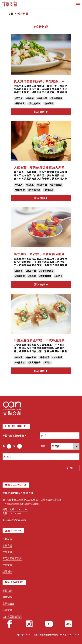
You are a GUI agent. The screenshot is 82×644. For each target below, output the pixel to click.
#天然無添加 (34, 103)
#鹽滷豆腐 (49, 190)
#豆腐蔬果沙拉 (46, 271)
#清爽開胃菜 (45, 276)
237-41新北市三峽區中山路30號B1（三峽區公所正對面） (32, 500)
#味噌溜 (19, 271)
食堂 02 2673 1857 (12, 513)
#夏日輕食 (20, 103)
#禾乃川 (19, 98)
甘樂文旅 (7, 565)
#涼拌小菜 (20, 363)
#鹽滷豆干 (49, 103)
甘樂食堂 (7, 546)
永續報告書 (9, 604)
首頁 (11, 14)
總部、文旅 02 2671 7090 (15, 509)
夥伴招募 (7, 597)
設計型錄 (7, 610)
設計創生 (7, 571)
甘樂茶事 (7, 552)
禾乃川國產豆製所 (12, 558)
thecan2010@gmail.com (14, 520)
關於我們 (7, 591)
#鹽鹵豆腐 (31, 271)
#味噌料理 (44, 357)
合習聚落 (7, 539)
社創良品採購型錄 (12, 617)
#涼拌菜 (30, 98)
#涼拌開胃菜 (56, 98)
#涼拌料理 (22, 14)
